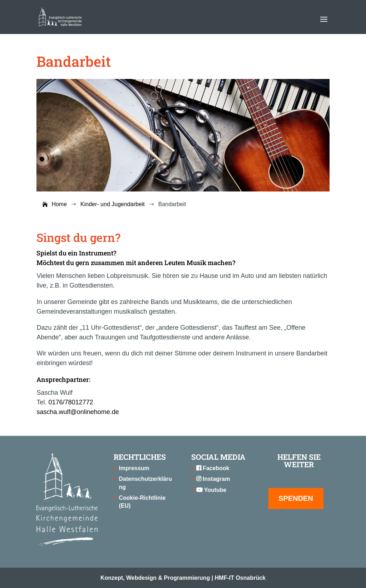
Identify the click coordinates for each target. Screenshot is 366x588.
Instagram (213, 479)
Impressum (134, 468)
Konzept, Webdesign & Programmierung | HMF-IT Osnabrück (183, 578)
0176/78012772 (71, 402)
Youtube (211, 490)
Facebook (213, 468)
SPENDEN (296, 498)
